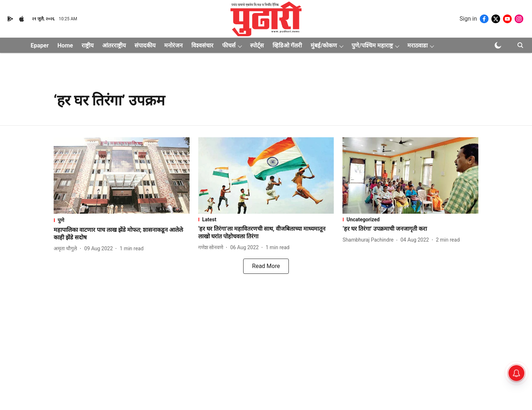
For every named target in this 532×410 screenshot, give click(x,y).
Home (65, 45)
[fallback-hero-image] (122, 175)
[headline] (122, 234)
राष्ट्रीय (88, 45)
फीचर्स (229, 45)
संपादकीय (145, 45)
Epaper (40, 45)
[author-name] (67, 249)
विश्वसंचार (202, 45)
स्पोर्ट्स (257, 45)
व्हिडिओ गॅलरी (287, 45)
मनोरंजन (173, 45)
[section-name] (122, 220)
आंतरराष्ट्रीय (114, 45)
